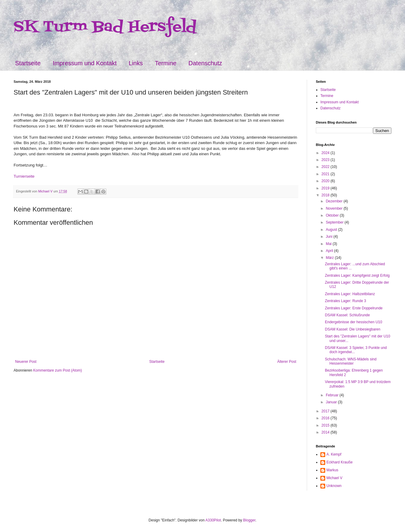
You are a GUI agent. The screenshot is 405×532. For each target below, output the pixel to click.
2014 (326, 432)
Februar (333, 395)
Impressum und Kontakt (84, 63)
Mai (329, 244)
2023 (326, 160)
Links (136, 63)
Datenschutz (205, 63)
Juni (330, 237)
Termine (165, 63)
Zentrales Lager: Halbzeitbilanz (350, 294)
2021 (326, 174)
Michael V (334, 478)
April (330, 251)
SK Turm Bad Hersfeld (105, 27)
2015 (326, 425)
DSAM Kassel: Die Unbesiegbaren (353, 329)
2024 (326, 153)
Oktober (333, 215)
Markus (332, 470)
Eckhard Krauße (340, 462)
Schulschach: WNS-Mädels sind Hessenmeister (351, 361)
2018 (326, 195)
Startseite (28, 63)
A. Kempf (334, 454)
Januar (332, 402)
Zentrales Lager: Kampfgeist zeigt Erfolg (357, 276)
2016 (326, 418)
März (330, 258)
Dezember (335, 201)
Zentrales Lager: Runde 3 (345, 301)
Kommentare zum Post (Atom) (58, 370)
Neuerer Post (26, 362)
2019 (326, 188)
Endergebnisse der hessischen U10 (353, 322)
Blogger (249, 520)
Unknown (334, 486)
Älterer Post (287, 362)
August (332, 230)
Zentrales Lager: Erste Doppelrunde (354, 308)
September (335, 222)
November (335, 208)
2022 (326, 167)
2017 (326, 411)
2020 (326, 181)
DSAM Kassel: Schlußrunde (347, 315)
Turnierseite (24, 176)
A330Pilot (213, 520)
